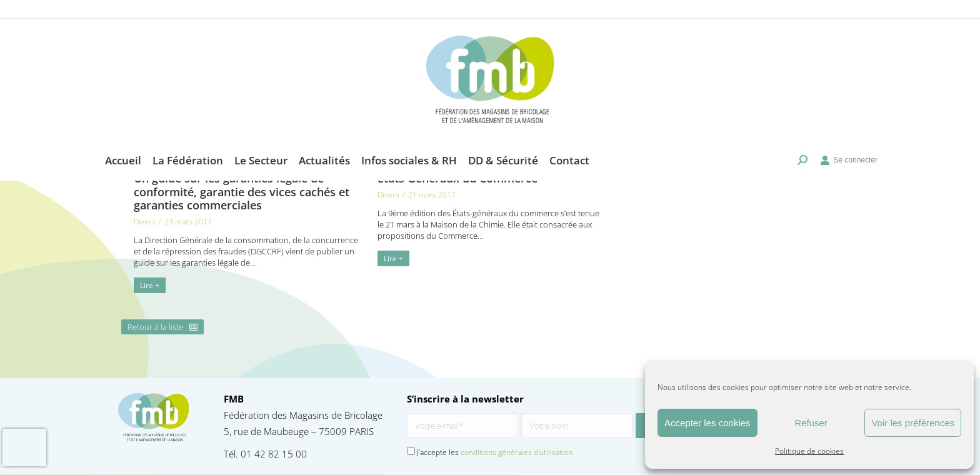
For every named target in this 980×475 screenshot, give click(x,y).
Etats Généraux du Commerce (457, 178)
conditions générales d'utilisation (517, 452)
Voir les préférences (913, 423)
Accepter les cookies (707, 423)
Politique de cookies (809, 451)
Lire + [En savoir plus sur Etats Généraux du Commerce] (393, 258)
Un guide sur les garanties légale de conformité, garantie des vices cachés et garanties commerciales (242, 192)
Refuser (811, 423)
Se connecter (849, 141)
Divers (145, 222)
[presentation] (24, 447)
